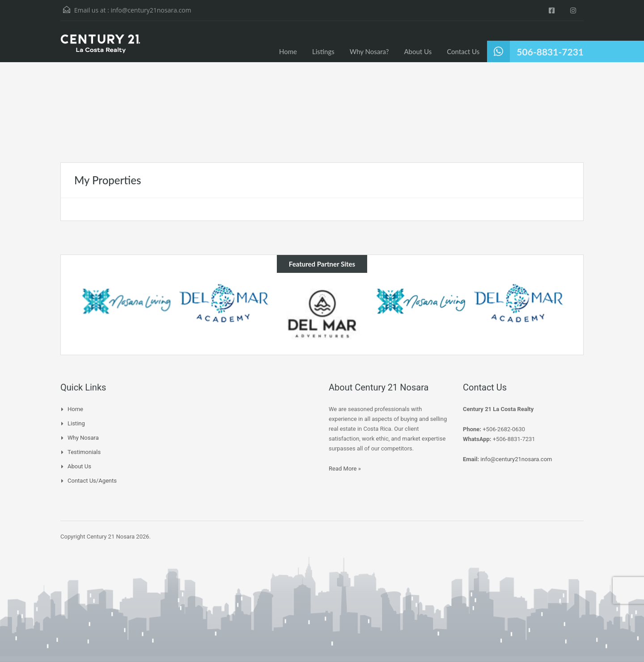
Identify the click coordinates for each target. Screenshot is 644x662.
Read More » (345, 469)
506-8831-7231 (550, 52)
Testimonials (84, 452)
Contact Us (463, 51)
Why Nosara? (369, 51)
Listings (323, 51)
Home (288, 51)
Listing (76, 423)
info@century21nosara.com (151, 10)
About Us (418, 51)
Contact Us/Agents (92, 481)
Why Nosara (83, 438)
